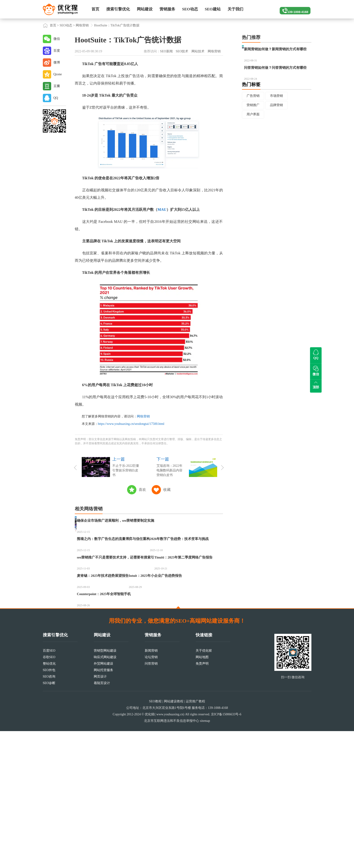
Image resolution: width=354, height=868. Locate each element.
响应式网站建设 (105, 794)
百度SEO (49, 788)
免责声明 (202, 800)
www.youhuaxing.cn (170, 851)
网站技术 (198, 51)
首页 (95, 9)
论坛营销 (151, 794)
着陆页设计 (102, 820)
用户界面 (253, 136)
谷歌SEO (49, 794)
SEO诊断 (49, 820)
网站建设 (145, 9)
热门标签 (251, 106)
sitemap (205, 858)
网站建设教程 (174, 838)
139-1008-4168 (293, 9)
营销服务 (167, 9)
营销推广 (253, 127)
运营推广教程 (195, 838)
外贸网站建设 (103, 800)
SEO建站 (213, 9)
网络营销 (82, 25)
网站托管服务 (103, 807)
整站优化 (49, 800)
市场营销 (277, 117)
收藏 (167, 490)
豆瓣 (57, 86)
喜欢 (142, 490)
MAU (162, 210)
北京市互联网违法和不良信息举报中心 (172, 858)
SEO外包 (49, 807)
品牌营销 (277, 127)
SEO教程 (155, 838)
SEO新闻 (166, 51)
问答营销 (151, 800)
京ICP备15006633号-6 (226, 851)
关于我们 (235, 9)
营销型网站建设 (105, 788)
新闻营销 (151, 788)
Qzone (58, 74)
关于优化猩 (204, 788)
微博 (57, 62)
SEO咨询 (49, 813)
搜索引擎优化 (118, 9)
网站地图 (202, 794)
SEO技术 (182, 51)
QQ (56, 98)
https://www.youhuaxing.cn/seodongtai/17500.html (131, 424)
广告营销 (253, 117)
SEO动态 (190, 9)
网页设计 (100, 813)
